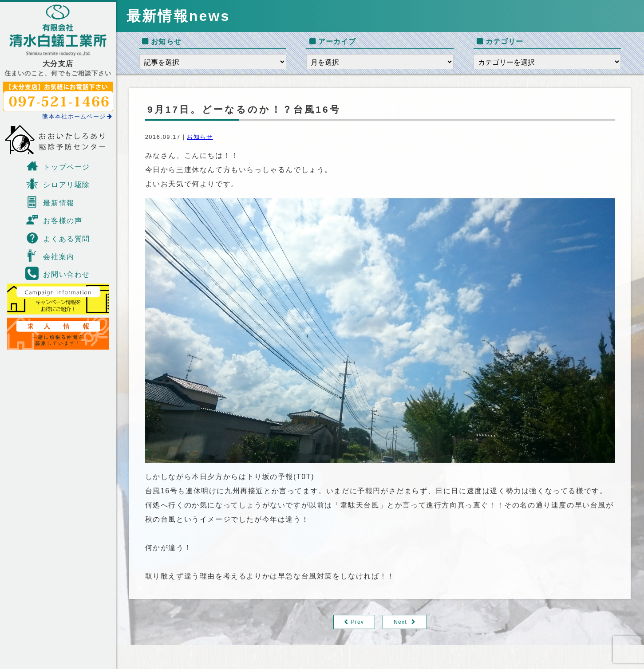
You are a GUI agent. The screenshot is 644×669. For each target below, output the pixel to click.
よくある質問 (58, 238)
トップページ (58, 166)
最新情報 (50, 202)
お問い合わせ (58, 273)
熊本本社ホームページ (77, 116)
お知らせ (200, 137)
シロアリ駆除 (58, 184)
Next (401, 622)
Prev (357, 622)
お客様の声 (54, 220)
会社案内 (50, 256)
